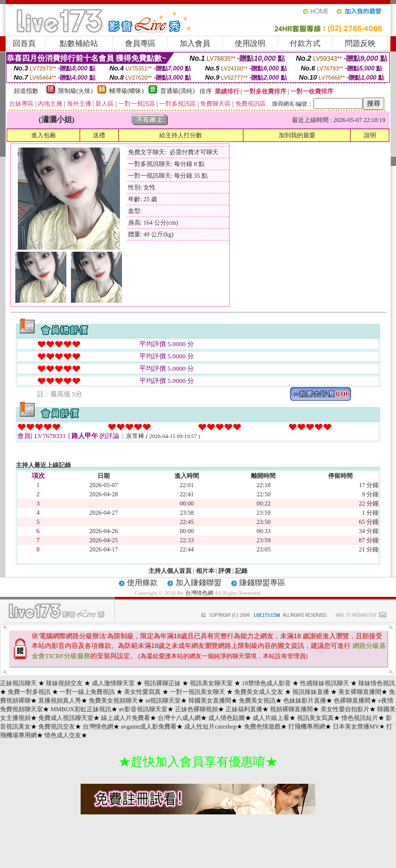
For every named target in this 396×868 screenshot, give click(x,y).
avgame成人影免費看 (149, 727)
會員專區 (140, 43)
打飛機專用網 (307, 727)
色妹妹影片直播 (305, 701)
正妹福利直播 (244, 709)
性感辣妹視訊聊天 (325, 683)
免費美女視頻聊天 (113, 701)
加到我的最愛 (297, 135)
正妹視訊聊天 (18, 683)
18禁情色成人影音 (266, 683)
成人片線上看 (271, 718)
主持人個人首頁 (170, 571)
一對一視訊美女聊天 (197, 692)
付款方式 (305, 43)
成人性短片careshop (211, 727)
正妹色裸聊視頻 (196, 709)
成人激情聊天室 (113, 683)
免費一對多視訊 (29, 692)
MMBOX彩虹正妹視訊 (81, 709)
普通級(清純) (178, 91)
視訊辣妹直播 (311, 692)
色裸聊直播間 (352, 701)
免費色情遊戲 (262, 727)
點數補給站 (79, 43)
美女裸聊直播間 (360, 692)
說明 (370, 135)
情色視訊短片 (360, 718)
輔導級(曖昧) (127, 91)
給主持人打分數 (181, 135)
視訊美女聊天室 (211, 683)
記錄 (241, 571)
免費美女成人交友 (259, 692)
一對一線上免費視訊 (87, 692)
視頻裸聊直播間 (291, 709)
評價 (225, 571)
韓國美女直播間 (210, 701)
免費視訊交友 (57, 727)
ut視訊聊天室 (163, 701)
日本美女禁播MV (356, 727)
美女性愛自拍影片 (345, 709)
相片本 (205, 571)
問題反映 (360, 43)
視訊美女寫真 (315, 718)
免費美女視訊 (257, 701)
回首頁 (24, 43)
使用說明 (250, 43)
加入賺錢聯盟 (199, 583)
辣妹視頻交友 (64, 683)
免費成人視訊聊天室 (66, 718)
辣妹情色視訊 (377, 683)
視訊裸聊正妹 (162, 683)
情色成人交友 (63, 735)
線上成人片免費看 (126, 718)
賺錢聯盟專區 (262, 583)
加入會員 (195, 43)
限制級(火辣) (76, 91)
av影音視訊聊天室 (143, 709)
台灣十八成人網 (179, 718)
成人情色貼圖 (227, 718)
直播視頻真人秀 (60, 701)
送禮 (99, 135)
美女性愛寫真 (142, 692)
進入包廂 (43, 135)
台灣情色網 (199, 593)
